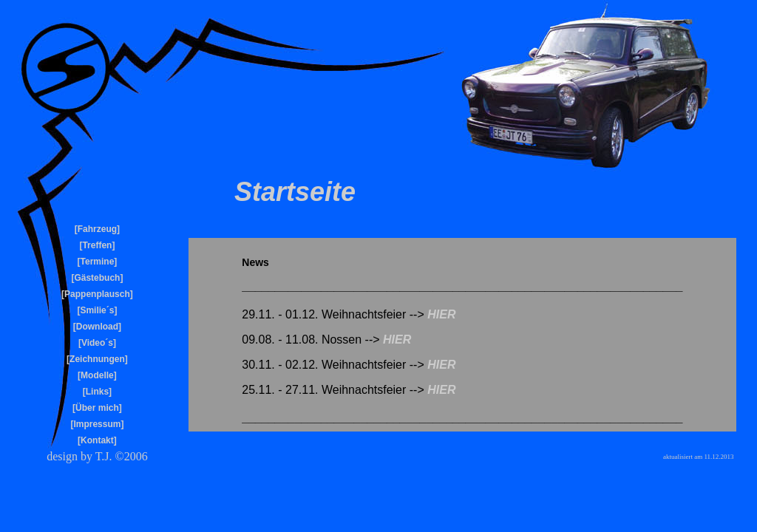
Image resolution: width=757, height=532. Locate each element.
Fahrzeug (97, 229)
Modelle (97, 375)
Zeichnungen (97, 359)
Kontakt (97, 440)
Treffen (97, 245)
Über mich (97, 408)
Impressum (97, 424)
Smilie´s (97, 310)
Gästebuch (97, 278)
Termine (98, 262)
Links (97, 392)
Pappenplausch (97, 294)
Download (97, 327)
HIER (441, 314)
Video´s (97, 343)
